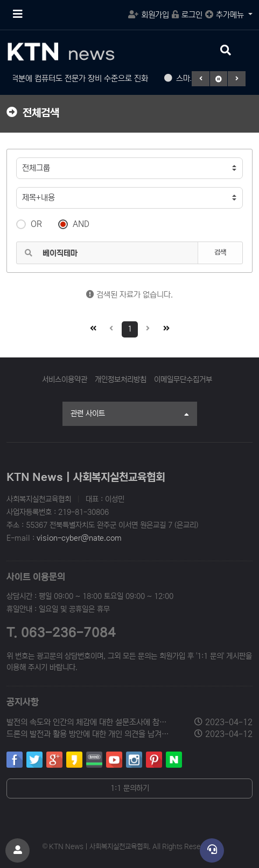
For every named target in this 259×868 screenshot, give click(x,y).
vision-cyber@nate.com (79, 538)
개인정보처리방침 (121, 380)
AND (74, 223)
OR (29, 223)
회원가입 (149, 15)
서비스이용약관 (65, 380)
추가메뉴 (226, 15)
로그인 (187, 15)
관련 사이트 (130, 415)
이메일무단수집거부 (183, 380)
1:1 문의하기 (130, 788)
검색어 (7, 150)
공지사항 (23, 702)
